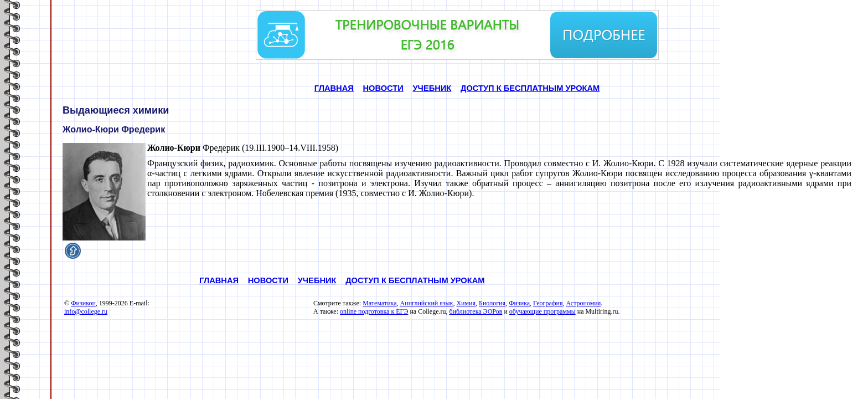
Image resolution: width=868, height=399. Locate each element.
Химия (466, 303)
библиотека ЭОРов (476, 311)
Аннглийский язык (427, 303)
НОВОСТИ (383, 88)
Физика (519, 303)
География (548, 303)
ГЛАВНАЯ (334, 88)
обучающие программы (542, 311)
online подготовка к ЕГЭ (374, 311)
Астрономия (583, 303)
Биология (492, 303)
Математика (379, 303)
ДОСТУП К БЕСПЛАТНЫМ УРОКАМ (530, 88)
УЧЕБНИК (432, 88)
